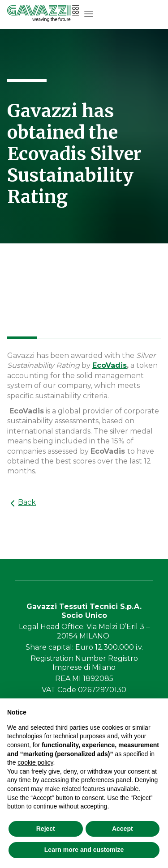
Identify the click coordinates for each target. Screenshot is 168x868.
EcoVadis (110, 365)
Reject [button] (46, 829)
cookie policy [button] (35, 762)
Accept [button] (123, 829)
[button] (89, 14)
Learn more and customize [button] (84, 850)
